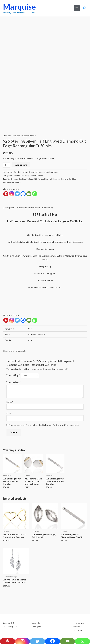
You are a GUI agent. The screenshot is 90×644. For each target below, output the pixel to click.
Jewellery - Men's (28, 136)
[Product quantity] (7, 165)
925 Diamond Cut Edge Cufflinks (20, 179)
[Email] (29, 320)
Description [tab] (9, 208)
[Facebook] (23, 320)
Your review (14, 382)
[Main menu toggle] (76, 8)
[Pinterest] (6, 320)
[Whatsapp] (35, 320)
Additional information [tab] (28, 208)
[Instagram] (12, 320)
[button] (85, 8)
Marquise (19, 7)
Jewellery (16, 136)
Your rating (13, 375)
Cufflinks (7, 136)
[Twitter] (17, 320)
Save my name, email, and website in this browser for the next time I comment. (44, 425)
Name (10, 402)
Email (10, 413)
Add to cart (21, 165)
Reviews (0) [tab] (48, 208)
